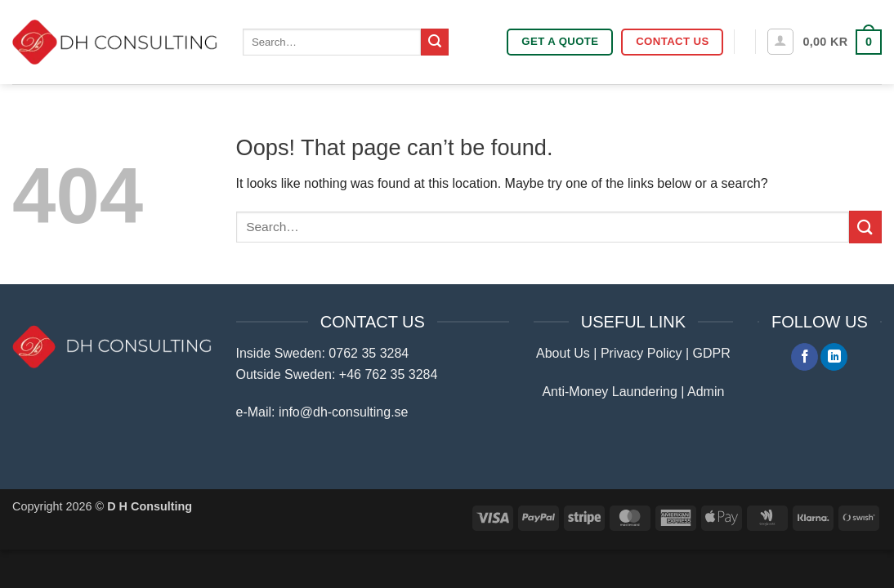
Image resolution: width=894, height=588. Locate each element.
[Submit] (435, 42)
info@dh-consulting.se (344, 412)
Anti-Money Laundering (609, 392)
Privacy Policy (641, 353)
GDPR (712, 353)
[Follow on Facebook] (805, 357)
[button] (780, 42)
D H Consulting (150, 506)
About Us (563, 353)
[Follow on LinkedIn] (834, 357)
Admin (706, 392)
